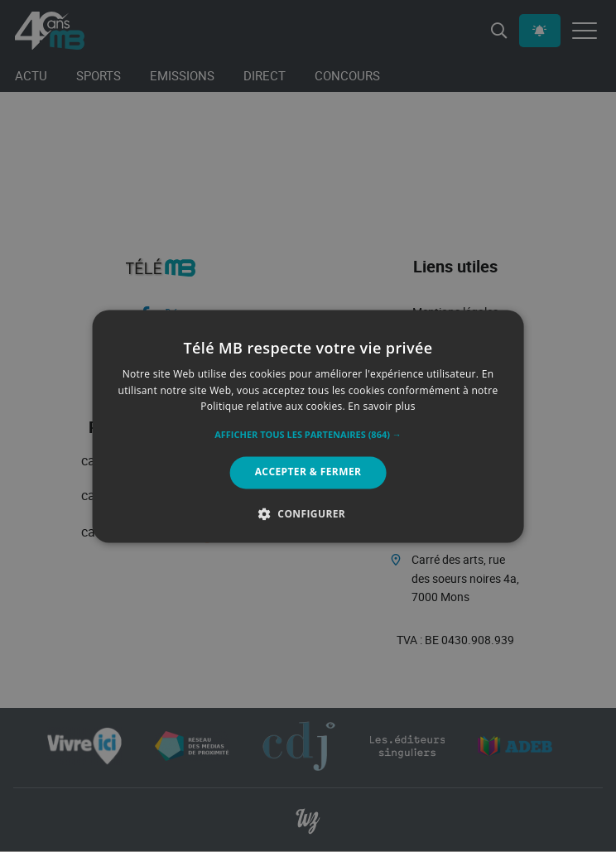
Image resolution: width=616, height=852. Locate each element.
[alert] (308, 426)
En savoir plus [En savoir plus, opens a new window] (381, 407)
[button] (308, 436)
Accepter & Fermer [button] (308, 472)
